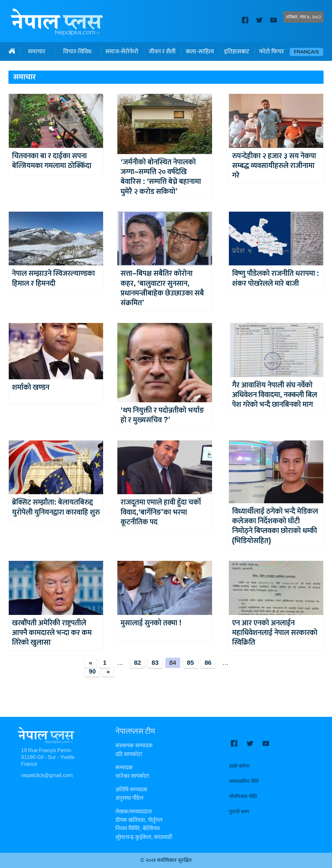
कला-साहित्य (200, 51)
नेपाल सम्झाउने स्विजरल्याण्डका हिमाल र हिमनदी (53, 278)
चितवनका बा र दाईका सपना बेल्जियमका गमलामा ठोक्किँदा (52, 161)
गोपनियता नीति (243, 797)
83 (155, 663)
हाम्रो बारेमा (239, 766)
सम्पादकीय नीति (244, 781)
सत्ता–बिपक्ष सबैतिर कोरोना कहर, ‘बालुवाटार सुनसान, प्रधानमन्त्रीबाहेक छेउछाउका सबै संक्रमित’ (162, 288)
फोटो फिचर (272, 51)
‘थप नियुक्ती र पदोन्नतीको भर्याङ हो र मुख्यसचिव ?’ (162, 415)
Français (307, 52)
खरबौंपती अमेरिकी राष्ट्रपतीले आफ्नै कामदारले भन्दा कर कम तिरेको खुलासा (52, 633)
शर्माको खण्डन (31, 387)
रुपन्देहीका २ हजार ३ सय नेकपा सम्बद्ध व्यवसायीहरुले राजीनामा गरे (274, 166)
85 (190, 663)
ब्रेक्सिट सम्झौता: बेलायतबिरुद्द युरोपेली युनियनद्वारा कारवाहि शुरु (56, 507)
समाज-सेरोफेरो (122, 51)
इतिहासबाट (237, 51)
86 (208, 663)
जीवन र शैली (162, 51)
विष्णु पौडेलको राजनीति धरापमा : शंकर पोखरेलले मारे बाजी (276, 278)
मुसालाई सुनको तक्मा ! (151, 623)
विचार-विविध (77, 51)
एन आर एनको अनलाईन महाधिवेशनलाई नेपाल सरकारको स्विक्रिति (275, 633)
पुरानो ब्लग (239, 812)
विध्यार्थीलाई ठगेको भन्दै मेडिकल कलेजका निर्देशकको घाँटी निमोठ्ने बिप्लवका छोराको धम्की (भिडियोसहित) (275, 526)
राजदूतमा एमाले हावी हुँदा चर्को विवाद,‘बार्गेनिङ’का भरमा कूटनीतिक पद (161, 512)
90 (92, 672)
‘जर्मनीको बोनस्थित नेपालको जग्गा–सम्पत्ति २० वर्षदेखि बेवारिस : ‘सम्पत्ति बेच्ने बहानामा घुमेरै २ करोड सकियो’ (161, 177)
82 (138, 663)
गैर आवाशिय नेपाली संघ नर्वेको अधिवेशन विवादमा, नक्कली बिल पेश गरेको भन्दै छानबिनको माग (275, 395)
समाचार (37, 51)
